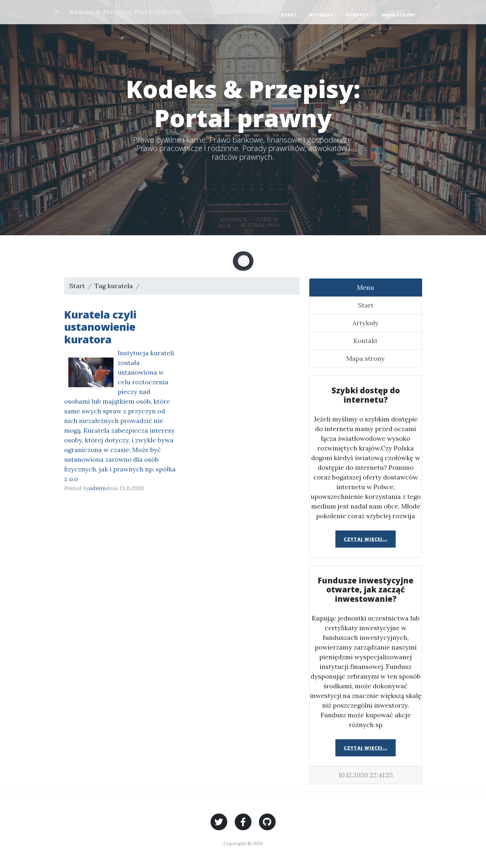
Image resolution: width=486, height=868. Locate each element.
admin (98, 488)
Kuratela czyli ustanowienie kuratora (100, 327)
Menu (366, 287)
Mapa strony (399, 15)
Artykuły (322, 15)
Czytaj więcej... (366, 539)
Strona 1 (155, 286)
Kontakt (358, 15)
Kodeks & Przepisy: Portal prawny (126, 12)
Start (289, 15)
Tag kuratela (114, 286)
